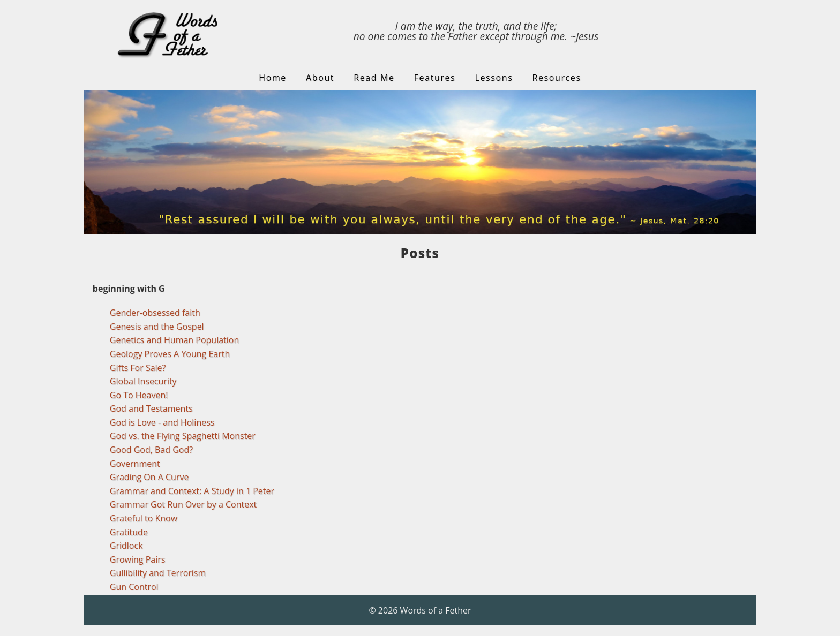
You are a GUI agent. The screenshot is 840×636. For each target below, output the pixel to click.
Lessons (494, 78)
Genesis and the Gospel (157, 327)
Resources (557, 78)
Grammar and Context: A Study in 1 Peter (192, 491)
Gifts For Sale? (138, 368)
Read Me (374, 78)
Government (135, 464)
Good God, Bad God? (151, 450)
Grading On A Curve (149, 477)
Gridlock (126, 546)
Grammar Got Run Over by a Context (183, 504)
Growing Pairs (138, 559)
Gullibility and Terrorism (158, 573)
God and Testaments (151, 408)
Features (435, 78)
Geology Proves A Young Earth (170, 354)
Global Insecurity (143, 381)
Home (273, 78)
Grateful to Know (144, 518)
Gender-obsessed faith (155, 313)
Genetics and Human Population (175, 340)
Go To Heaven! (139, 395)
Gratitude (129, 532)
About (320, 78)
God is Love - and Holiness (162, 422)
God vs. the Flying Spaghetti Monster (183, 436)
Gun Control (134, 587)
